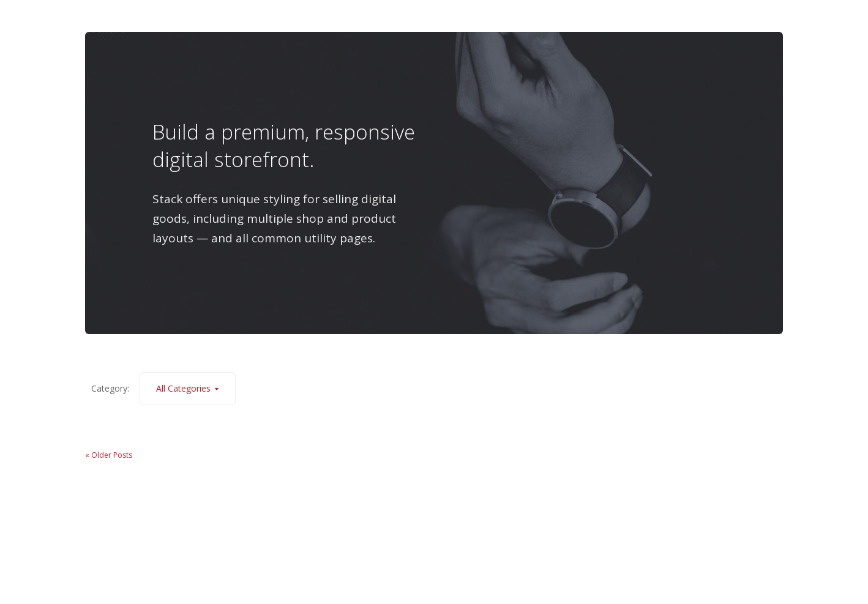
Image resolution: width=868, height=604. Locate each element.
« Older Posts (109, 455)
